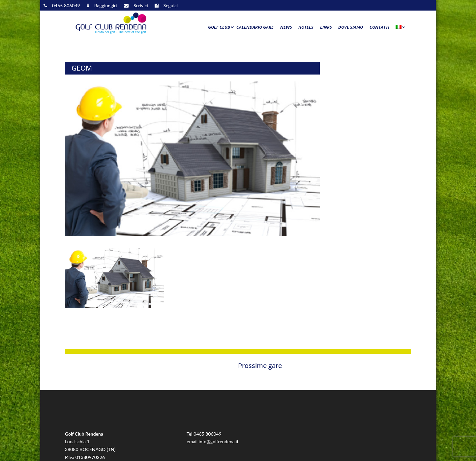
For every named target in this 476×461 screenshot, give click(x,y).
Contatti (379, 27)
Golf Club (219, 27)
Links (326, 27)
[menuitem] (400, 29)
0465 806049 (208, 434)
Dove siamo (351, 27)
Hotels (306, 27)
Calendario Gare (255, 27)
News (286, 27)
